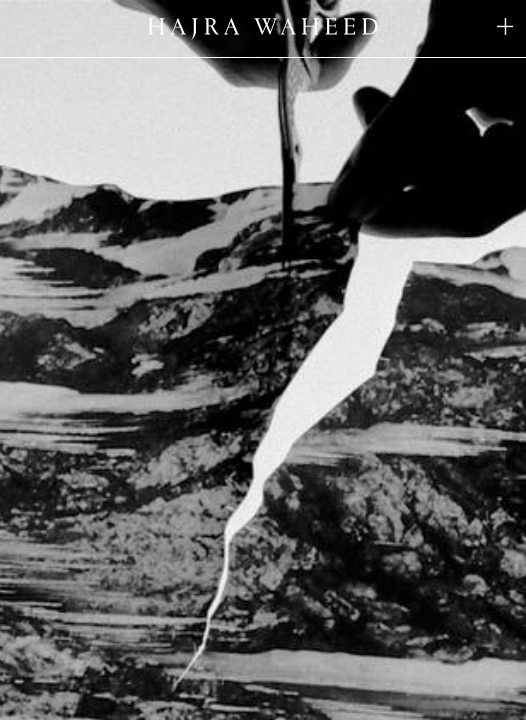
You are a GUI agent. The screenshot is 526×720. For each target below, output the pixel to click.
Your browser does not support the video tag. (263, 360)
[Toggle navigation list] (505, 28)
